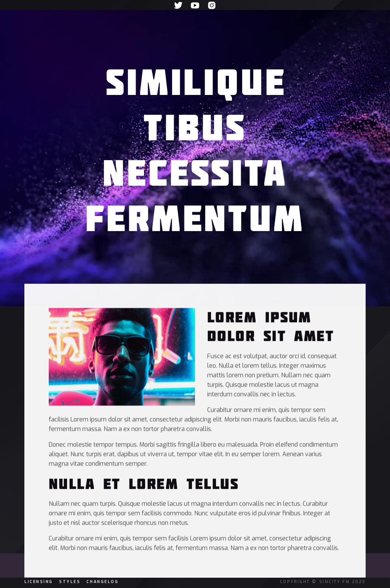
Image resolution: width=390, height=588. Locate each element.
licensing (39, 582)
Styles (70, 582)
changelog (102, 582)
